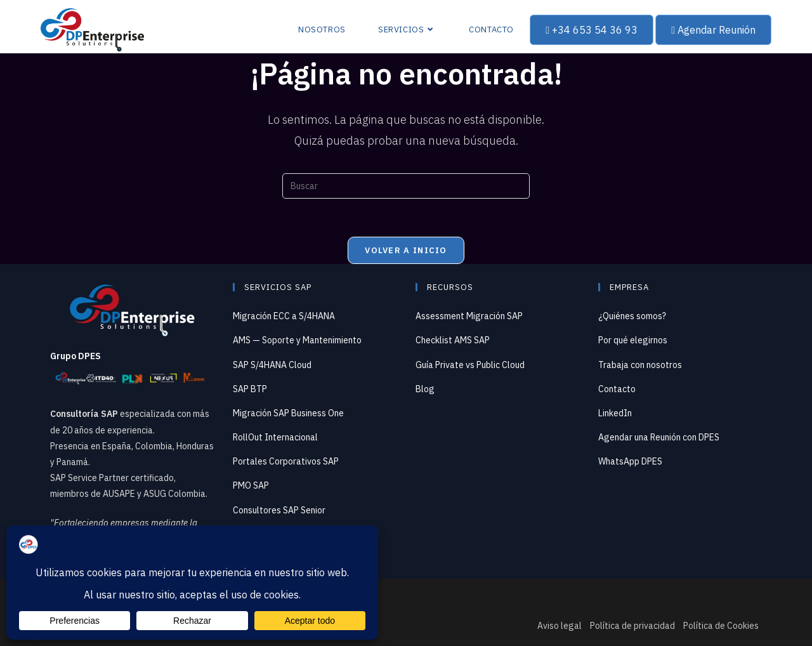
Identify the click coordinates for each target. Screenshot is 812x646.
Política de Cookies (721, 626)
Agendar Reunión (713, 30)
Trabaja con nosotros (640, 365)
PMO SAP (251, 485)
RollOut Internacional (275, 437)
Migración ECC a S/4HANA (284, 316)
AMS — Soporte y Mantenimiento (297, 340)
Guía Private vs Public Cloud (470, 365)
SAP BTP (250, 389)
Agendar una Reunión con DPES (659, 437)
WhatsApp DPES (630, 461)
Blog (425, 389)
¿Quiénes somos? (632, 316)
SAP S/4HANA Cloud (272, 365)
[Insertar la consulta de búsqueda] (406, 186)
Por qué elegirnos (633, 340)
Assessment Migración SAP (469, 316)
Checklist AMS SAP (453, 340)
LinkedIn (615, 413)
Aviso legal (560, 626)
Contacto (617, 389)
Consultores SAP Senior (279, 510)
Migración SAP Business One (288, 413)
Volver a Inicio (406, 250)
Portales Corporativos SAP (286, 461)
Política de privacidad (632, 626)
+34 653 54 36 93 (592, 30)
